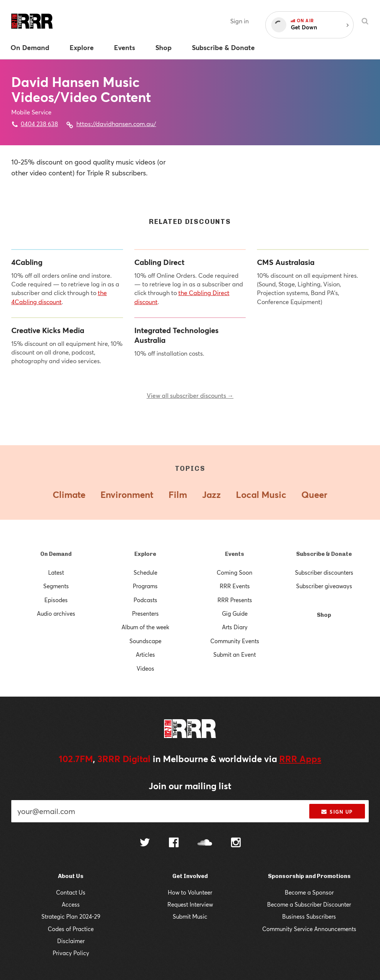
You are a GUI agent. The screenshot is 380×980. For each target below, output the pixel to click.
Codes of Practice (71, 929)
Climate (69, 495)
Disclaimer (71, 941)
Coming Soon (235, 572)
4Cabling (27, 262)
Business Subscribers (309, 916)
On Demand (56, 554)
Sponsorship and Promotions (309, 876)
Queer (314, 495)
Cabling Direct (159, 262)
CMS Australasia (286, 262)
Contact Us (71, 892)
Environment (127, 495)
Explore (145, 554)
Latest (56, 572)
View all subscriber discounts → (190, 395)
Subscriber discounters (324, 572)
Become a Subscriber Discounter (309, 904)
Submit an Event (235, 654)
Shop (324, 615)
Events (235, 554)
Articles (145, 654)
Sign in (239, 21)
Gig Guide (235, 613)
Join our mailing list (190, 786)
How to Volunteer (190, 892)
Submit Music (190, 916)
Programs (145, 586)
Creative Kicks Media (48, 330)
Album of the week (145, 627)
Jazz (211, 495)
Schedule (145, 572)
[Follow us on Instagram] (236, 843)
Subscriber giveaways (324, 586)
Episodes (56, 600)
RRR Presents (235, 600)
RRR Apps (300, 759)
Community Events (235, 641)
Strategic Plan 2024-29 (71, 916)
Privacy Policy (71, 953)
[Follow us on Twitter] (145, 843)
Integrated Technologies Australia (176, 335)
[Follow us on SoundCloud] (205, 843)
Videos (145, 668)
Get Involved (190, 876)
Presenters (145, 613)
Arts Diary (235, 627)
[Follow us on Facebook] (174, 843)
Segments (56, 586)
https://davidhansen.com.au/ (116, 124)
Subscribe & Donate (324, 554)
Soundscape (145, 641)
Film (178, 495)
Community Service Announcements (309, 929)
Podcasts (145, 600)
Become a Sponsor (309, 892)
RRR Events (235, 586)
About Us (71, 876)
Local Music (261, 495)
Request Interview (190, 904)
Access (71, 904)
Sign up (337, 812)
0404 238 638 (39, 124)
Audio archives (56, 613)
